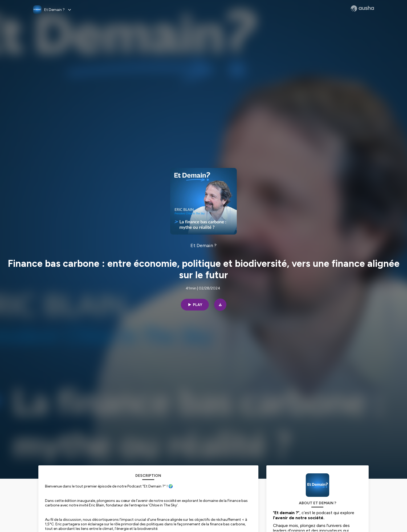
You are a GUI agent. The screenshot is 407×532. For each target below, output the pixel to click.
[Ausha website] (362, 9)
